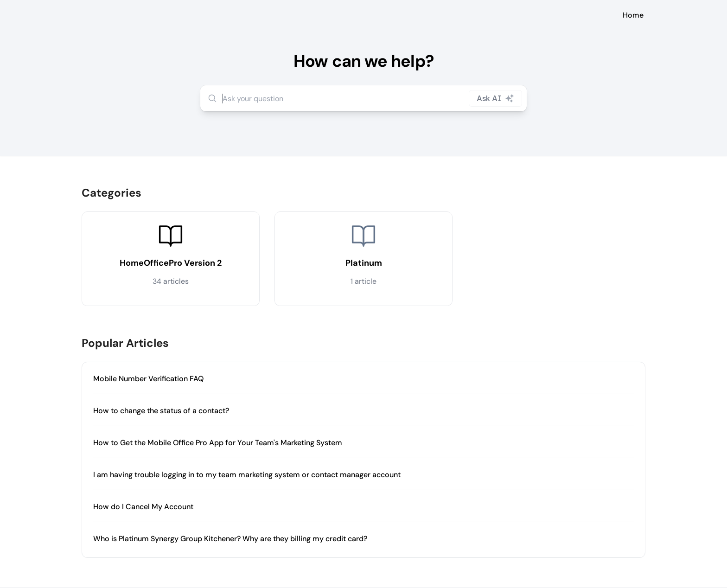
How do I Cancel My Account (143, 507)
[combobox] (363, 98)
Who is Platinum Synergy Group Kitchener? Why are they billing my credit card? (230, 539)
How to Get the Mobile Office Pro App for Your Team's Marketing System (218, 443)
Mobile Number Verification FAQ (148, 379)
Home (633, 15)
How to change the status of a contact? (161, 411)
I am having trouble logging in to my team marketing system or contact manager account (247, 475)
